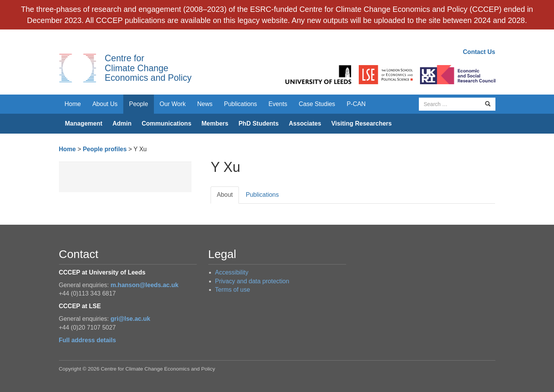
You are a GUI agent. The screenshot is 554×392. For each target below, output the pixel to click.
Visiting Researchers (361, 123)
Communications (167, 123)
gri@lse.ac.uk (131, 319)
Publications (240, 104)
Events (278, 104)
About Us (105, 104)
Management (84, 123)
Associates (305, 123)
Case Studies (317, 104)
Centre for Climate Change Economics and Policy (148, 68)
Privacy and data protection (252, 281)
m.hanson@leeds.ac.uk (145, 285)
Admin (122, 123)
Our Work (173, 104)
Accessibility (232, 272)
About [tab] (225, 195)
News (205, 104)
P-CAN (356, 104)
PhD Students (259, 123)
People (139, 104)
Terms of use (233, 290)
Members (215, 123)
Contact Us (479, 52)
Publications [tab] (262, 195)
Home (73, 104)
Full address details (87, 340)
